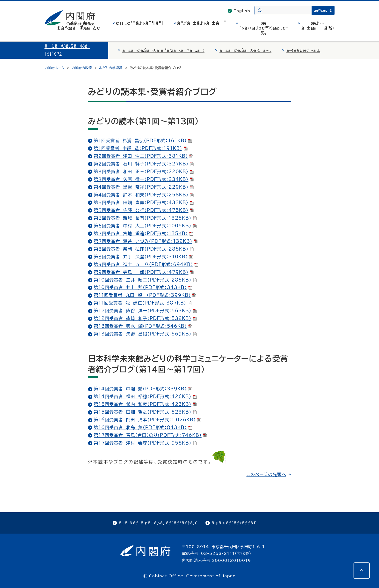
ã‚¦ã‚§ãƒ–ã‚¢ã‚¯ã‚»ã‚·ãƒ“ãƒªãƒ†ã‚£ (158, 523)
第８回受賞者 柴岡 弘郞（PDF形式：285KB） (144, 249)
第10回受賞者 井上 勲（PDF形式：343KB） (143, 287)
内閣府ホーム (54, 68)
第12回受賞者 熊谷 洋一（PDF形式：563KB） (145, 311)
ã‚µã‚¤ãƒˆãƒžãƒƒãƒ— (236, 523)
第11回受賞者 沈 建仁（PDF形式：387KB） (143, 303)
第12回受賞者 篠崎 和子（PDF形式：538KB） (145, 318)
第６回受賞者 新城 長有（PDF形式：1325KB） (145, 218)
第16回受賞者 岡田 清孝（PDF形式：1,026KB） (147, 420)
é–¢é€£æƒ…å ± (303, 50)
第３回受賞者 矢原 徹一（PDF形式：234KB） (144, 179)
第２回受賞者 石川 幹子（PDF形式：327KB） (144, 164)
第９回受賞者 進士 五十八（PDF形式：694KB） (146, 264)
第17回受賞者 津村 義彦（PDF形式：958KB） (145, 443)
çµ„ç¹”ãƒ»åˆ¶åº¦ (140, 23)
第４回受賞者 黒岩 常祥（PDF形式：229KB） (144, 187)
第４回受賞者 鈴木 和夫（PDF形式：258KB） (144, 195)
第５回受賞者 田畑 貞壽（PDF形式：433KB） (144, 202)
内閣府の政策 (82, 68)
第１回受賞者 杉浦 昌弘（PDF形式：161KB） (143, 141)
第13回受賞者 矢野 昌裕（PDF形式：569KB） (145, 334)
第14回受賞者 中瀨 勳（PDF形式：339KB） (143, 389)
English (242, 11)
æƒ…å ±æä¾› (318, 25)
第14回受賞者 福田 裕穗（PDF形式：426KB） (145, 396)
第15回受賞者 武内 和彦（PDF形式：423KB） (145, 404)
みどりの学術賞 (111, 68)
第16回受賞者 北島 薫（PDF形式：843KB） (143, 427)
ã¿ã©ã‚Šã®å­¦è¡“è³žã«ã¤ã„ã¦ (163, 50)
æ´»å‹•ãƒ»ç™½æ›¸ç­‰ (264, 28)
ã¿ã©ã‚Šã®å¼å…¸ (245, 50)
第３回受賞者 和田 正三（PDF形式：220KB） (144, 171)
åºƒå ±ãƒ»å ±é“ (202, 23)
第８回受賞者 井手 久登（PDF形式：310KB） (143, 257)
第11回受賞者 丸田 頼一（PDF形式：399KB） (145, 295)
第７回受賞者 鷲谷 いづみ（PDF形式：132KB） (146, 241)
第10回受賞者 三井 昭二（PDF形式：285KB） (145, 280)
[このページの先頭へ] (362, 571)
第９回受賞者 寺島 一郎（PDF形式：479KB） (144, 272)
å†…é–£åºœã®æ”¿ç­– (80, 25)
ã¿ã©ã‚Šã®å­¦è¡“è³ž (67, 50)
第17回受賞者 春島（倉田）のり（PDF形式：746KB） (150, 435)
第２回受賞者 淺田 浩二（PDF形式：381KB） (143, 156)
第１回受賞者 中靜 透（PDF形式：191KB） (141, 148)
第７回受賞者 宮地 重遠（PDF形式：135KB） (143, 233)
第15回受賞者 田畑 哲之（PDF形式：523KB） (145, 412)
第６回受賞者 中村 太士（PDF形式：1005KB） (145, 226)
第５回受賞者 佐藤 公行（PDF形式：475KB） (144, 210)
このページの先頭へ (266, 474)
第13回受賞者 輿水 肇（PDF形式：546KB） (143, 326)
